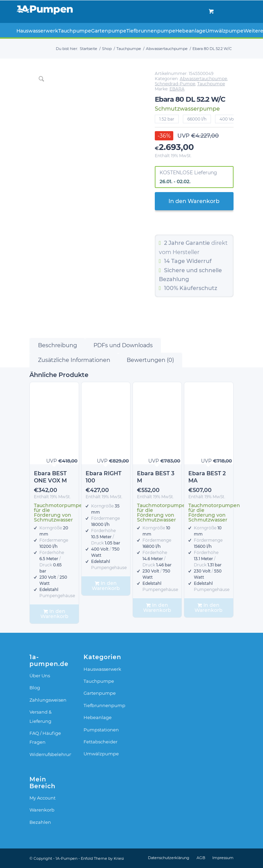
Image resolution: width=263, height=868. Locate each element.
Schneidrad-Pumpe (175, 84)
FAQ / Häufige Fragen (45, 738)
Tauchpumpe (211, 84)
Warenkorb (42, 810)
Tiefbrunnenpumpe (104, 705)
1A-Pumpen (66, 858)
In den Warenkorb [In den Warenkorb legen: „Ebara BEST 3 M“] (157, 608)
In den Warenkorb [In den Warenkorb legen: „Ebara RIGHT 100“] (106, 586)
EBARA (177, 89)
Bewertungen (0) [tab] (150, 360)
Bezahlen (40, 822)
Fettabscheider (101, 742)
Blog (35, 688)
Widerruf (199, 261)
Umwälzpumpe (101, 754)
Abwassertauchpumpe (203, 79)
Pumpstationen (101, 730)
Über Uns (40, 676)
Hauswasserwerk (102, 669)
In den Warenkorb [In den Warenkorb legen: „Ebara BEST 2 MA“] (209, 608)
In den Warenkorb (194, 201)
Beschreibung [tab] (58, 345)
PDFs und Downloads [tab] (123, 345)
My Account (42, 798)
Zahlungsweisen (48, 700)
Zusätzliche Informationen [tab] (74, 360)
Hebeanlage (98, 717)
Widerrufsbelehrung (50, 754)
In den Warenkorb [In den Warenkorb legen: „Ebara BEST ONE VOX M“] (54, 614)
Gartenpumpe (100, 693)
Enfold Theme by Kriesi (102, 858)
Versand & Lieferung (41, 716)
